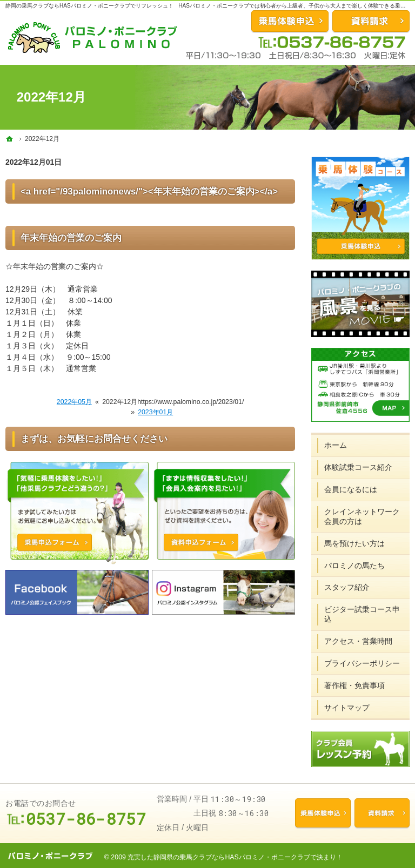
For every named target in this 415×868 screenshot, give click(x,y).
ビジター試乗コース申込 (362, 614)
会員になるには (351, 489)
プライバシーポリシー (362, 663)
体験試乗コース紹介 (358, 467)
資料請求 (371, 21)
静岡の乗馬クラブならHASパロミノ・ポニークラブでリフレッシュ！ (89, 6)
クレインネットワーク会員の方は (362, 516)
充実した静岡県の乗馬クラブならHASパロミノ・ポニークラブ (219, 857)
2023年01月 (155, 412)
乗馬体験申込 (323, 813)
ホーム (336, 445)
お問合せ (290, 21)
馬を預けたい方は (354, 543)
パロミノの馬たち (354, 566)
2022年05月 (74, 402)
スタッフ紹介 (347, 587)
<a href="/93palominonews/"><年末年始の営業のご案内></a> (149, 191)
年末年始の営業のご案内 (71, 238)
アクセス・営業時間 (358, 641)
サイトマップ (347, 708)
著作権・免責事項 (354, 685)
